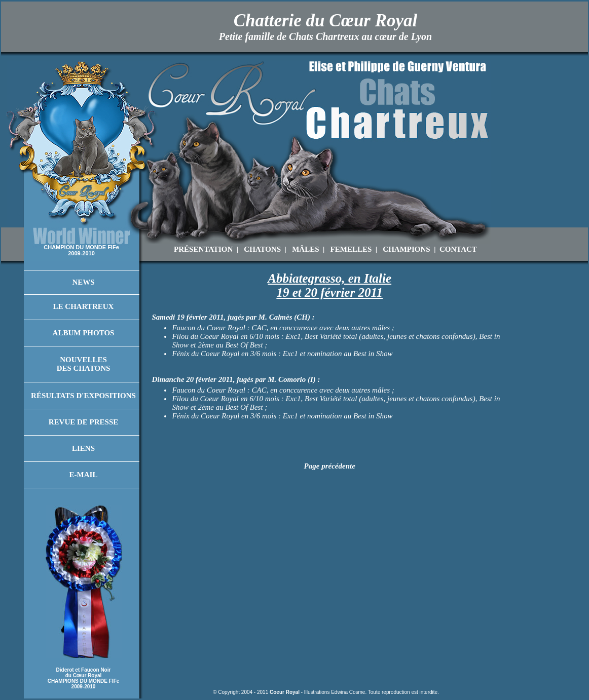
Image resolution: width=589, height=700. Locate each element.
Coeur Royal (285, 692)
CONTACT (458, 249)
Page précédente (330, 466)
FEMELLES (351, 249)
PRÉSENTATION (203, 249)
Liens (83, 448)
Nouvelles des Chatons (84, 364)
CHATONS (262, 249)
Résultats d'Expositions (83, 396)
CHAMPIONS (406, 249)
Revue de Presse (84, 422)
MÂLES (305, 249)
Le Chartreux (84, 306)
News (83, 282)
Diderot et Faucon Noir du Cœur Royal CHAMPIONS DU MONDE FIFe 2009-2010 (84, 678)
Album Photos (84, 333)
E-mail (84, 475)
